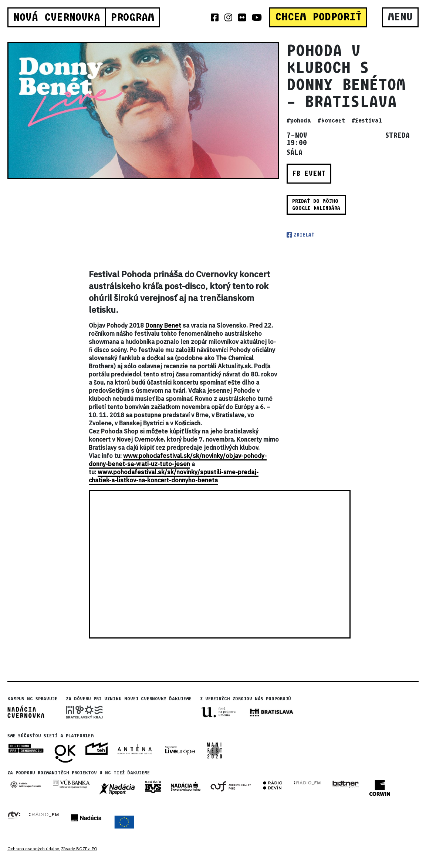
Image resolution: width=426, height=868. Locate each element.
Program (132, 17)
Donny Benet (163, 325)
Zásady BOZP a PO (79, 849)
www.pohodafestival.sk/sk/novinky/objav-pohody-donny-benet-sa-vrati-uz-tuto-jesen (178, 460)
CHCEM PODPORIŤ (318, 17)
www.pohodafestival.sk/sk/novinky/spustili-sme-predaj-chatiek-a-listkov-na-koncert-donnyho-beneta (174, 476)
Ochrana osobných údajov (33, 849)
